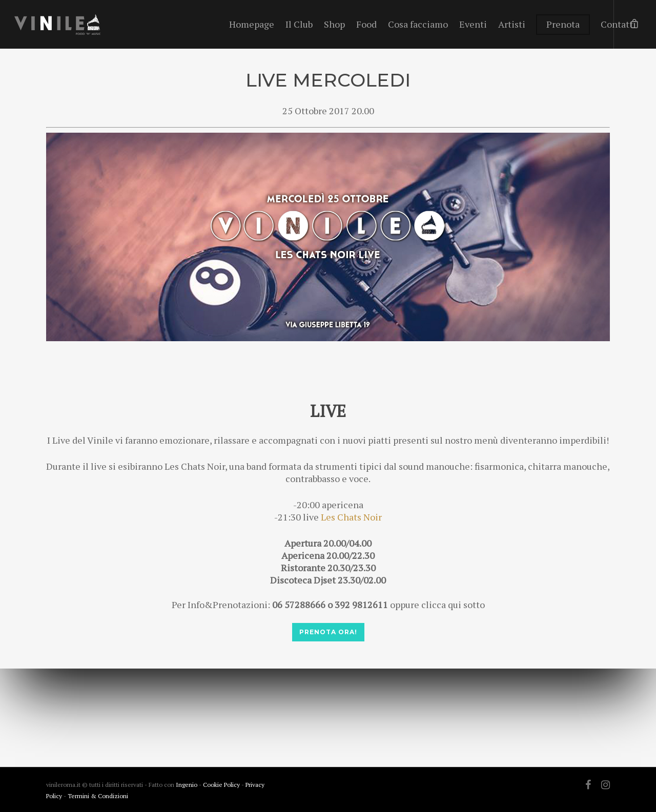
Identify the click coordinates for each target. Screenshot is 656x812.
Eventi (473, 24)
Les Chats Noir (351, 517)
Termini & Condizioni (98, 796)
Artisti (512, 24)
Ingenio (187, 785)
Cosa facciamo (418, 24)
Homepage (252, 24)
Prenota (563, 24)
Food (366, 24)
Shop (334, 24)
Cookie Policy (222, 785)
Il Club (299, 24)
